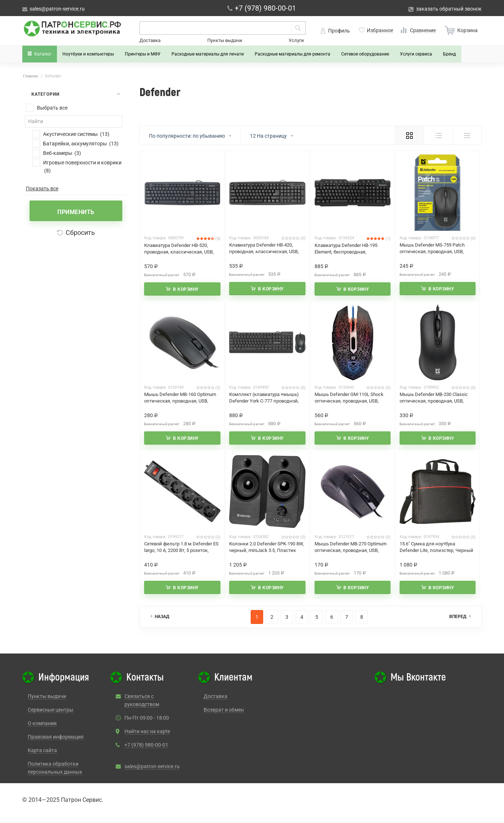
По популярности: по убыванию (190, 136)
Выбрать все (52, 108)
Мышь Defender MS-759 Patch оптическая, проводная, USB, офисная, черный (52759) (432, 252)
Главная (30, 76)
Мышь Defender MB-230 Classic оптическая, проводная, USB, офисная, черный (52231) (434, 401)
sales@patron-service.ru (152, 766)
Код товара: (155, 238)
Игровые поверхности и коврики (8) (82, 167)
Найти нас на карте (147, 731)
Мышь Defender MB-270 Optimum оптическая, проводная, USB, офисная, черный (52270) (351, 550)
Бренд (449, 54)
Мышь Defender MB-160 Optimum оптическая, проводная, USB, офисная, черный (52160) (180, 401)
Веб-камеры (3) (62, 153)
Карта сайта (42, 750)
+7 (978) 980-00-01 (146, 745)
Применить (76, 212)
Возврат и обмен (224, 710)
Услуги (296, 40)
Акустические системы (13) (76, 134)
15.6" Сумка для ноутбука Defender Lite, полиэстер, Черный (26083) (436, 550)
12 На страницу (272, 136)
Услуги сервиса (416, 54)
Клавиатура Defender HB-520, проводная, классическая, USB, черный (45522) (179, 252)
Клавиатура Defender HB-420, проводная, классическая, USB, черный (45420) (264, 252)
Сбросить (76, 233)
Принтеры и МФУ (143, 54)
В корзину (186, 289)
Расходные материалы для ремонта (293, 54)
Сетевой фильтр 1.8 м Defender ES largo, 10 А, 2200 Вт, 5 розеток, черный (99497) (181, 550)
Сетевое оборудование (365, 54)
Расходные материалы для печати (208, 54)
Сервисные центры (51, 710)
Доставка (150, 40)
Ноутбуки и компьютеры (88, 54)
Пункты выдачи (225, 40)
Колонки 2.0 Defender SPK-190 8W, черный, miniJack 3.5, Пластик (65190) (267, 550)
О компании (42, 723)
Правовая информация (56, 737)
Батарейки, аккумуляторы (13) (81, 144)
